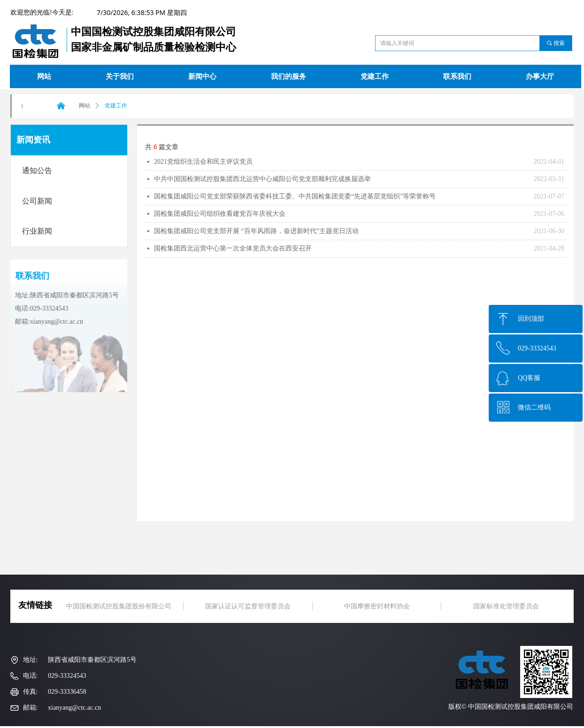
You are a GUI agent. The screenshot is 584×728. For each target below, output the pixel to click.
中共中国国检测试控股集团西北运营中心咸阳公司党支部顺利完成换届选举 (262, 179)
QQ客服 (529, 378)
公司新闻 (37, 201)
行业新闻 (37, 231)
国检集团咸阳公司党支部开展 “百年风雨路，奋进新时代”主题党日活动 (256, 231)
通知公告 (37, 171)
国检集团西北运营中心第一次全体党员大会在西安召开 (233, 248)
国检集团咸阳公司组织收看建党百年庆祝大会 (220, 214)
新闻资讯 (33, 140)
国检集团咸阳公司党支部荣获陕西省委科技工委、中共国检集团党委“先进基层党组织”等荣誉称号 (295, 196)
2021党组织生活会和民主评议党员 (203, 162)
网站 (85, 106)
